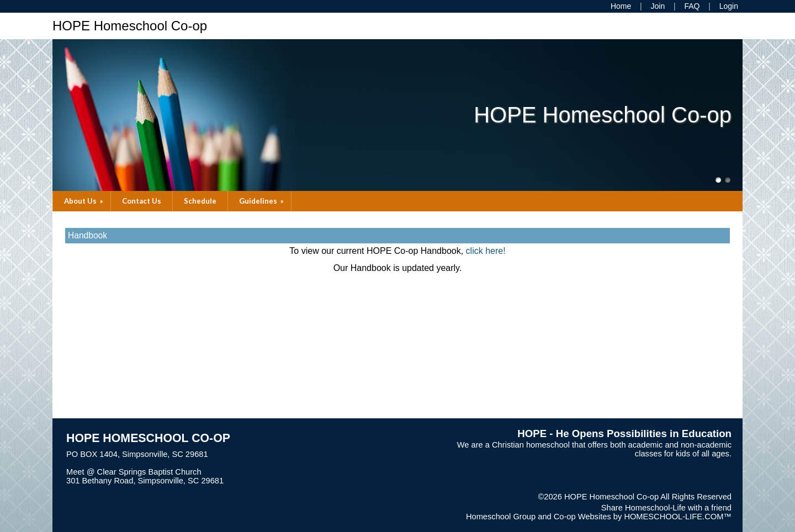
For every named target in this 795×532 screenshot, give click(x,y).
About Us (84, 201)
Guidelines (262, 201)
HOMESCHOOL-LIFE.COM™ (678, 517)
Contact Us (142, 201)
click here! (486, 251)
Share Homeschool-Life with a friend (666, 508)
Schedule (200, 201)
